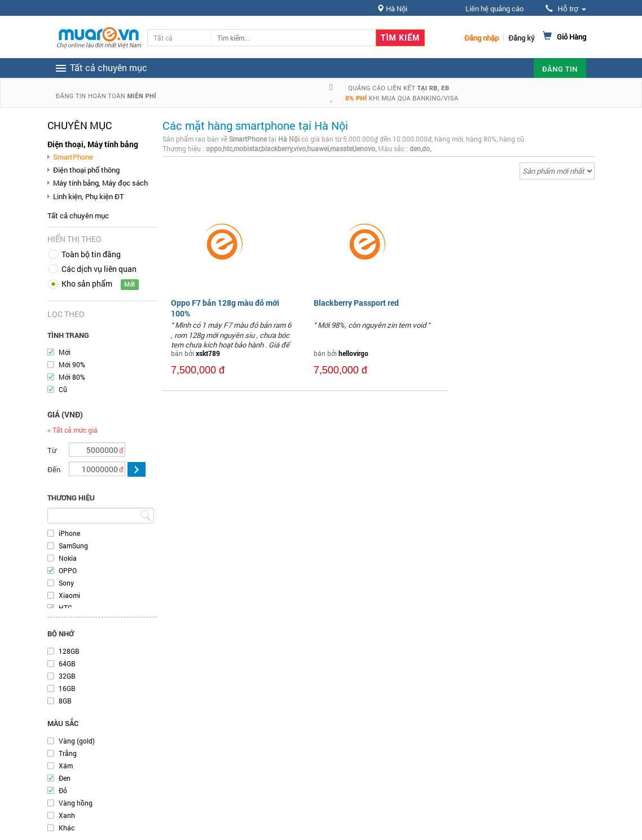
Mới (65, 352)
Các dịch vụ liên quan (99, 269)
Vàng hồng (76, 803)
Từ (52, 450)
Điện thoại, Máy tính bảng (93, 144)
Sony (66, 583)
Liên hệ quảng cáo (494, 8)
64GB (67, 663)
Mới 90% (72, 364)
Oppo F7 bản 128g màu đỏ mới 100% (225, 308)
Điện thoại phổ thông (86, 170)
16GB (67, 688)
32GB (67, 676)
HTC (65, 608)
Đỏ (63, 790)
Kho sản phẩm (87, 283)
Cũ (63, 389)
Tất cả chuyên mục (78, 216)
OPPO (68, 570)
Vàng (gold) (77, 741)
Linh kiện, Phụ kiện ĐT (89, 196)
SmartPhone (73, 157)
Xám (66, 766)
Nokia (68, 558)
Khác (67, 828)
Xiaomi (69, 595)
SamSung (73, 546)
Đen (65, 778)
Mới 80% (72, 377)
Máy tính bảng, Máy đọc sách (100, 183)
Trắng (68, 753)
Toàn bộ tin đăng (91, 254)
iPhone (69, 533)
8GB (65, 701)
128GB (69, 651)
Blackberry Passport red (356, 303)
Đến (54, 469)
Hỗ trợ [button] (566, 9)
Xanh (67, 815)
